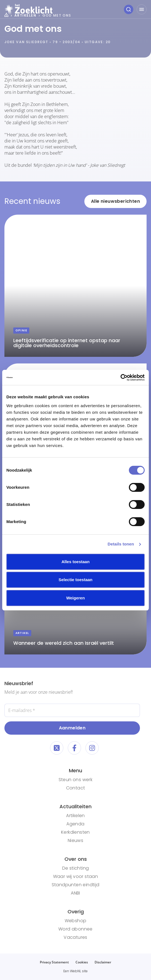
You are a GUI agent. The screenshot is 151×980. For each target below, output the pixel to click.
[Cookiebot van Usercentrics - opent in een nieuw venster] (120, 378)
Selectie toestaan (76, 580)
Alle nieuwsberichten (115, 201)
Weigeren (75, 598)
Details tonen (121, 544)
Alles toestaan (75, 562)
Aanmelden (72, 728)
